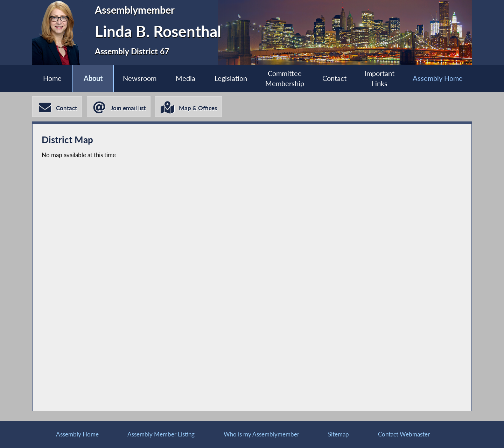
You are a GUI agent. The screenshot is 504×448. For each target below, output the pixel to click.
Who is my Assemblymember (261, 434)
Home (52, 78)
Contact (334, 78)
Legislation (231, 78)
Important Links (379, 79)
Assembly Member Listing (161, 434)
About (93, 78)
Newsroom (140, 78)
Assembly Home (438, 78)
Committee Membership (285, 79)
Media (185, 78)
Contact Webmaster (404, 434)
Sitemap (338, 434)
